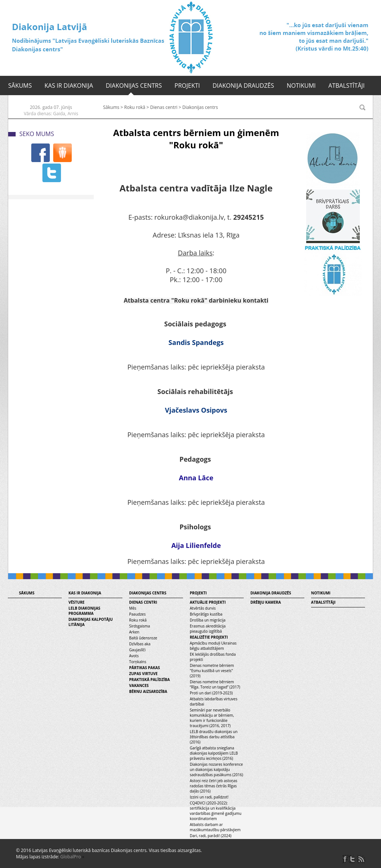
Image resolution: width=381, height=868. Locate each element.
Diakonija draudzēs (243, 85)
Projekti (187, 85)
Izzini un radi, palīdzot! (209, 797)
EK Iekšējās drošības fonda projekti (213, 657)
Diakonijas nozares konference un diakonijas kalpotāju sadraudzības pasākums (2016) (216, 769)
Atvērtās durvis (203, 608)
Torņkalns (138, 662)
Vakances (139, 685)
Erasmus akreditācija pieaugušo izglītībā (208, 629)
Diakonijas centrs (134, 85)
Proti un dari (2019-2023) (211, 693)
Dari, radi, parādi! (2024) (211, 836)
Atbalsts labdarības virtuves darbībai (214, 701)
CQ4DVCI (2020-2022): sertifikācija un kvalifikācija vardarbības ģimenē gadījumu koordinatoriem (216, 811)
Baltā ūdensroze (143, 638)
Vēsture (76, 602)
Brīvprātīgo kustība (206, 614)
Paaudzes (137, 614)
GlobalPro (71, 857)
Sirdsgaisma (140, 626)
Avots (134, 656)
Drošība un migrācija (208, 620)
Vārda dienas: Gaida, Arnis (51, 114)
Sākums (20, 85)
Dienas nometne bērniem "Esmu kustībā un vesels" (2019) (212, 671)
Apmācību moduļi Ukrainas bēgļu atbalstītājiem (213, 646)
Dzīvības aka (140, 644)
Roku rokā (135, 107)
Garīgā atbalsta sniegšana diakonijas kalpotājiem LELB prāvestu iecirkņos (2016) (214, 753)
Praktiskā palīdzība (149, 680)
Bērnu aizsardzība (148, 691)
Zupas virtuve (143, 674)
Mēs (133, 608)
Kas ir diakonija (69, 85)
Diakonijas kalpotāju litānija (91, 622)
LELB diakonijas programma (84, 611)
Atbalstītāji (347, 85)
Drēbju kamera (266, 602)
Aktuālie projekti (208, 602)
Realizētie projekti (209, 637)
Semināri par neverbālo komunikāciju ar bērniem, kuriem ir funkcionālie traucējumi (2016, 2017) (212, 718)
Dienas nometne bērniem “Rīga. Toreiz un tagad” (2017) (215, 684)
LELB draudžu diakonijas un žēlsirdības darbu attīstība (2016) (214, 737)
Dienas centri (164, 107)
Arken (134, 632)
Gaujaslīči (137, 650)
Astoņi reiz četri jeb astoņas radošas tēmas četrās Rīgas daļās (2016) (214, 786)
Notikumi (301, 85)
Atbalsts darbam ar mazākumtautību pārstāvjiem (215, 827)
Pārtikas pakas (145, 668)
